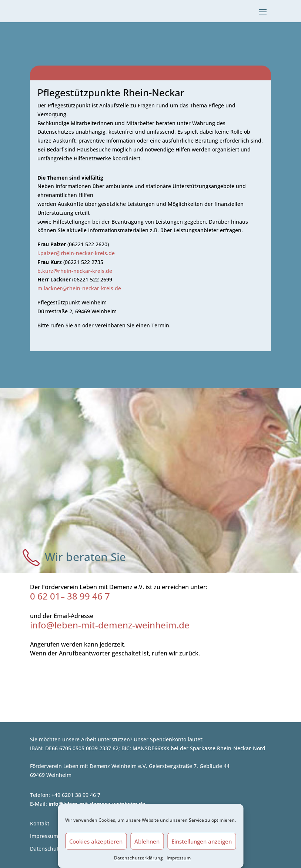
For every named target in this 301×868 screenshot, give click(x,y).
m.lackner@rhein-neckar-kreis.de (79, 288)
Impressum (179, 858)
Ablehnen (147, 841)
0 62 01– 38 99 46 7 (70, 596)
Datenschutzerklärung (138, 858)
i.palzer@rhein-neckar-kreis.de (76, 253)
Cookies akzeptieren (96, 841)
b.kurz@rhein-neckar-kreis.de (75, 271)
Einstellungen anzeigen (202, 841)
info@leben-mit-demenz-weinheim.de (110, 625)
